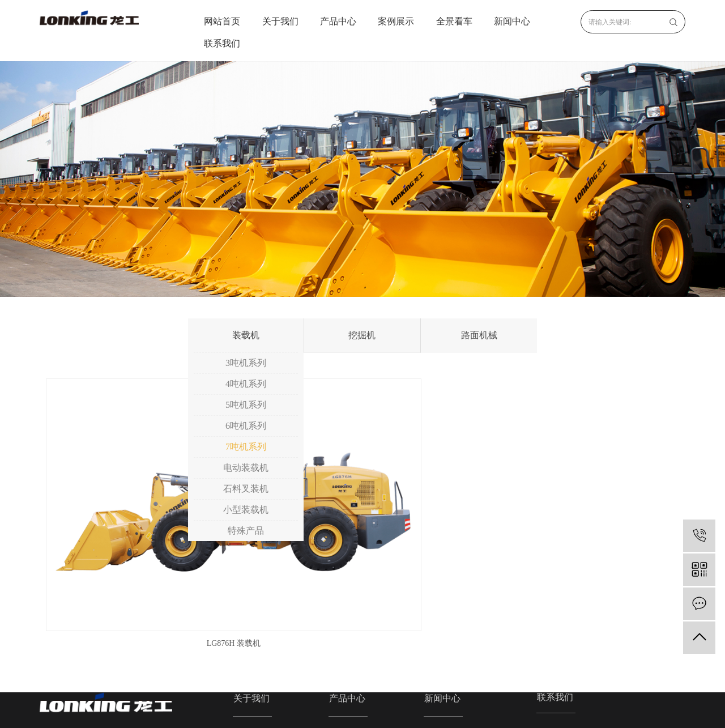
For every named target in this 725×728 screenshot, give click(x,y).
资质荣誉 (249, 644)
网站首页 (222, 21)
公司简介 (249, 613)
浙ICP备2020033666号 (301, 712)
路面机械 (479, 335)
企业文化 (249, 629)
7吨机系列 (246, 447)
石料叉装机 (246, 489)
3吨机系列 (246, 363)
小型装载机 (246, 510)
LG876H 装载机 (141, 519)
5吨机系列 (246, 405)
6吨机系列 (246, 426)
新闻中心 (512, 21)
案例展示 (396, 21)
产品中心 (338, 21)
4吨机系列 (246, 384)
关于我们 (280, 21)
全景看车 (454, 21)
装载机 (246, 335)
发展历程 (249, 660)
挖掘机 (362, 335)
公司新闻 (440, 613)
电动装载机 (246, 468)
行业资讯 (440, 629)
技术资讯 (440, 644)
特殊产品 (246, 531)
